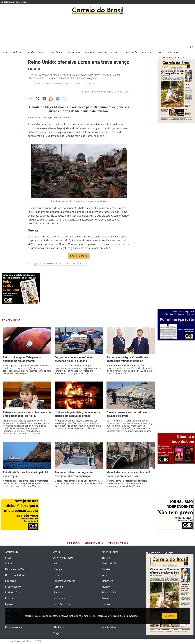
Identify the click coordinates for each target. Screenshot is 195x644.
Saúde (160, 53)
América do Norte (64, 558)
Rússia (82, 264)
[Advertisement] (97, 31)
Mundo (103, 53)
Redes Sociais (109, 592)
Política (17, 53)
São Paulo (59, 627)
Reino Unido (70, 264)
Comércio (107, 569)
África (57, 552)
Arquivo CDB (12, 552)
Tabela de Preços (118, 543)
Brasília (106, 558)
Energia (89, 53)
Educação (132, 53)
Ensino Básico (13, 587)
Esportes (116, 53)
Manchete (107, 581)
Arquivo (173, 53)
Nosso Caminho (94, 543)
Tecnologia (74, 53)
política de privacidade (128, 616)
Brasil (43, 53)
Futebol (58, 592)
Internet (106, 575)
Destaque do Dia (62, 83)
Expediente (74, 543)
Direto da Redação (16, 575)
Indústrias (59, 598)
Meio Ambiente (62, 604)
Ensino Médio (13, 592)
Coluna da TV (109, 563)
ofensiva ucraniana (53, 264)
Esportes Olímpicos (64, 581)
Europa (90, 83)
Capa (5, 53)
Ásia (56, 563)
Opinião (30, 53)
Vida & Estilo (109, 627)
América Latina (110, 552)
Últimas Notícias (41, 83)
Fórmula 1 (59, 587)
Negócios (57, 53)
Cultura (147, 53)
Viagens (58, 633)
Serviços (106, 604)
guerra (38, 264)
